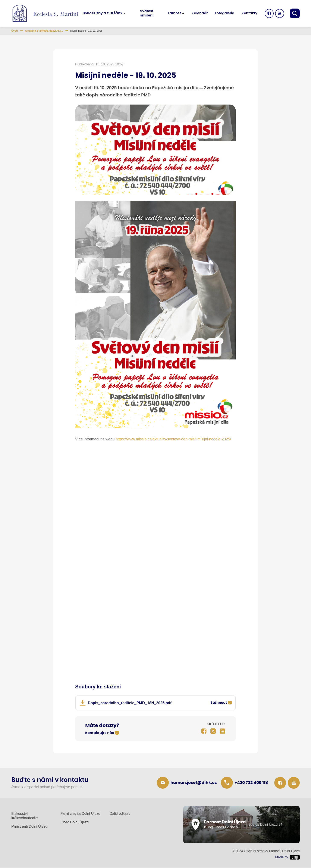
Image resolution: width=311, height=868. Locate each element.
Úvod (15, 31)
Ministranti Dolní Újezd (29, 827)
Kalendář (200, 13)
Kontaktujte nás (100, 733)
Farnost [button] (174, 13)
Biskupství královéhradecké (25, 816)
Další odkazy (120, 814)
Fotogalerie (224, 13)
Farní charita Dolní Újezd (80, 814)
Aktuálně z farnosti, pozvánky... (44, 31)
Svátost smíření (147, 13)
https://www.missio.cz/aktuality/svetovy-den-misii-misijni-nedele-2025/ (174, 439)
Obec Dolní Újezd (75, 822)
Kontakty (249, 13)
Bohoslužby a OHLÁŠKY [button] (103, 13)
